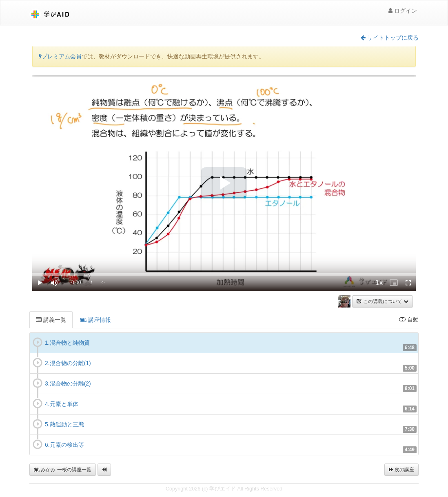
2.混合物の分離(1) (68, 363)
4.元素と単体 (62, 404)
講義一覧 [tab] (51, 320)
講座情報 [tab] (95, 320)
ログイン (403, 11)
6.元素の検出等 (64, 445)
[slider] (224, 274)
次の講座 (401, 470)
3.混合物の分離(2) (68, 383)
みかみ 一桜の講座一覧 (63, 470)
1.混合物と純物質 (67, 343)
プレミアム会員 (60, 56)
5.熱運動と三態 (64, 424)
